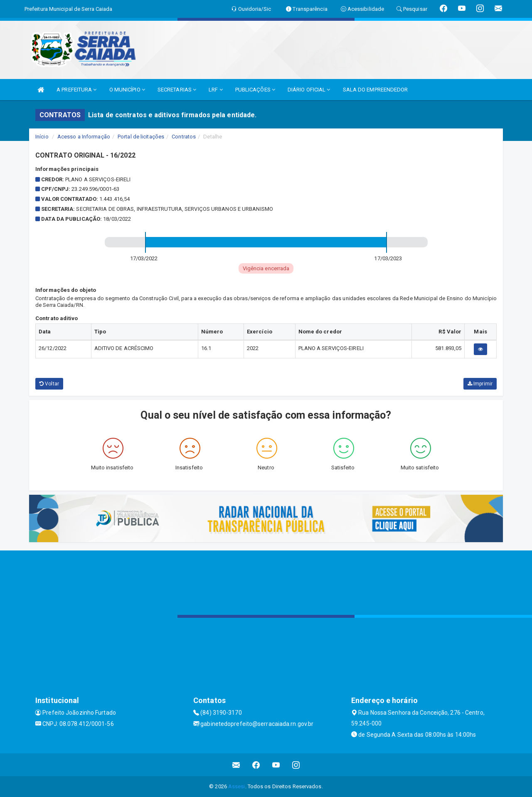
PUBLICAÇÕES (255, 90)
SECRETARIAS (177, 90)
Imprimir (480, 384)
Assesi (237, 786)
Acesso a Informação (84, 137)
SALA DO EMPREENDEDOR (376, 90)
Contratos (184, 137)
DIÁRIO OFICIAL (309, 90)
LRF (216, 90)
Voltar (49, 384)
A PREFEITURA (76, 90)
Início (42, 137)
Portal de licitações (141, 137)
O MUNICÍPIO (127, 90)
